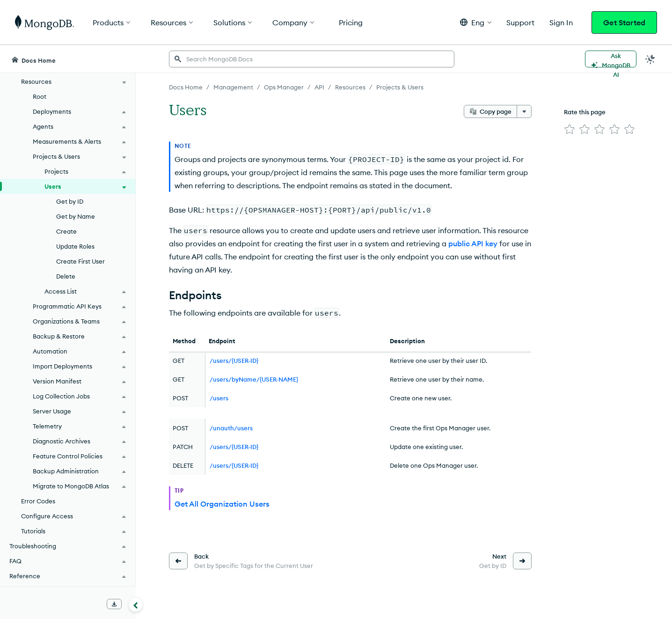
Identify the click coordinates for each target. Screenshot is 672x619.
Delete (66, 276)
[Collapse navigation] (136, 604)
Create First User (80, 261)
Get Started (624, 22)
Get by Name (76, 216)
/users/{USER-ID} (234, 361)
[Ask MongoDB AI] (611, 59)
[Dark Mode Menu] (650, 59)
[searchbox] (312, 59)
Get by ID (70, 201)
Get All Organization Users (222, 504)
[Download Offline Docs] (114, 604)
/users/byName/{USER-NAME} (254, 379)
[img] (570, 129)
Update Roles (75, 246)
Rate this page (585, 112)
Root (40, 96)
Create (66, 231)
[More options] (524, 111)
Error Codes (38, 501)
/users (219, 398)
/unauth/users (231, 428)
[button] (476, 22)
